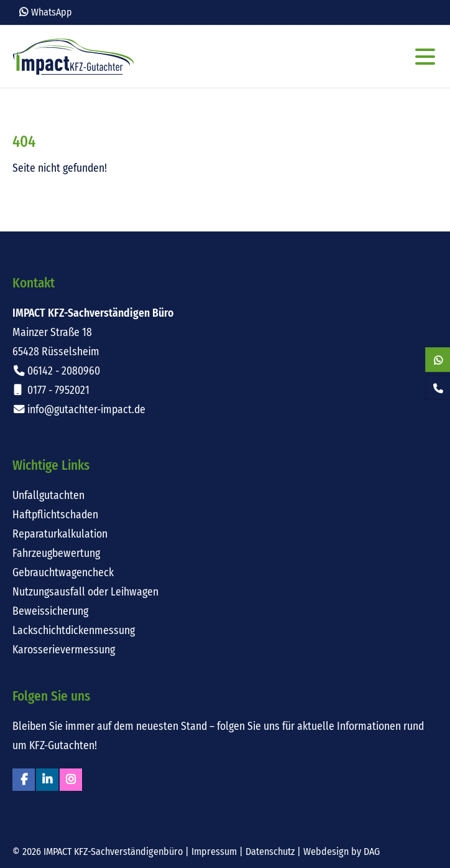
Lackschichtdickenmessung (74, 631)
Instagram (71, 780)
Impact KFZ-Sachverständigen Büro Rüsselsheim (73, 57)
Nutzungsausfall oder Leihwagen (85, 592)
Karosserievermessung (64, 650)
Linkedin (47, 780)
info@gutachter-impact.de (86, 410)
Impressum (214, 852)
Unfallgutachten (48, 496)
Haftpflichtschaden (55, 515)
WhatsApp (52, 12)
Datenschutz (270, 852)
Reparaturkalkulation (60, 534)
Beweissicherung (50, 611)
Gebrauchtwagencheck (63, 573)
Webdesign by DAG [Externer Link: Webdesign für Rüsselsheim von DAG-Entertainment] (342, 852)
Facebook (24, 780)
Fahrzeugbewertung (56, 553)
